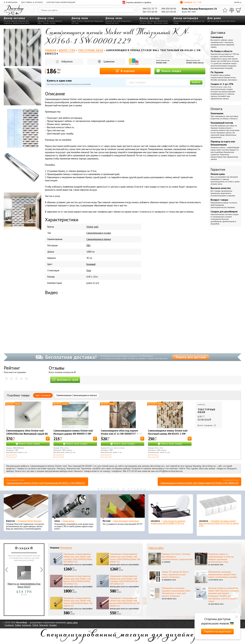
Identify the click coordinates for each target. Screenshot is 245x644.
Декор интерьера (186, 18)
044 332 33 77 (150, 9)
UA (235, 2)
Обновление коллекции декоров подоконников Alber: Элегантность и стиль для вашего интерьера (176, 592)
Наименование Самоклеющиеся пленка (77, 395)
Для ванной (221, 21)
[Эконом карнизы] (74, 507)
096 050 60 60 (169, 9)
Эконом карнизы (69, 521)
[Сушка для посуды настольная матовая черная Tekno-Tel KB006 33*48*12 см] (171, 507)
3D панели (51, 21)
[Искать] (135, 10)
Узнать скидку (169, 71)
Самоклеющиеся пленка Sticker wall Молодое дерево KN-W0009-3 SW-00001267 (73, 434)
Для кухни (211, 21)
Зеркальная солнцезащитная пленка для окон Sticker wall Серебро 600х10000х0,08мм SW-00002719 (78, 558)
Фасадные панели (161, 23)
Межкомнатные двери (182, 21)
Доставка (218, 33)
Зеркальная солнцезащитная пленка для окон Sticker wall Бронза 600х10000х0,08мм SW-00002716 (77, 580)
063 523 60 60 (150, 12)
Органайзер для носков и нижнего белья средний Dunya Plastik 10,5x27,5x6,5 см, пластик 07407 (219, 523)
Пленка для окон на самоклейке (78, 565)
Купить (196, 82)
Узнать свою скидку (29, 444)
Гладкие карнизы (11, 21)
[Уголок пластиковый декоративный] (123, 507)
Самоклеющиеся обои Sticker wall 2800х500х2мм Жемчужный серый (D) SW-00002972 (27, 434)
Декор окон (114, 18)
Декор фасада (150, 18)
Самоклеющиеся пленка (99, 239)
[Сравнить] (232, 10)
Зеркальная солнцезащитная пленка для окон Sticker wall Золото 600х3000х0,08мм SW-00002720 (78, 602)
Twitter (18, 625)
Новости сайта (156, 548)
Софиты (149, 23)
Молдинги (42, 21)
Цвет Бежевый (43, 395)
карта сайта (72, 622)
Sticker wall (161, 63)
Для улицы (231, 21)
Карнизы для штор (113, 21)
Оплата (216, 109)
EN (238, 2)
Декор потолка (14, 18)
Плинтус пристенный (85, 21)
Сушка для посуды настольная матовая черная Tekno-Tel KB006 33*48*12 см (168, 522)
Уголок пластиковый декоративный (126, 521)
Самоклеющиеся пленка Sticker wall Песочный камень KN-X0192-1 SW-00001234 (168, 434)
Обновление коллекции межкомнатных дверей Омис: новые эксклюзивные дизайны (223, 574)
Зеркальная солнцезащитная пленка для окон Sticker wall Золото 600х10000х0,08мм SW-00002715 (125, 558)
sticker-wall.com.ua (195, 63)
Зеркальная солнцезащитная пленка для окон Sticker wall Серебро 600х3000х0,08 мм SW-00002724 (124, 580)
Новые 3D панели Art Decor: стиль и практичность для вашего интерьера (175, 574)
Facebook (9, 625)
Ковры (74, 21)
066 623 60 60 (169, 12)
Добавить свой (65, 380)
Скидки (191, 2)
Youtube (53, 625)
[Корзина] (239, 10)
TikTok (35, 625)
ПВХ (88, 245)
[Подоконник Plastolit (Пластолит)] (26, 507)
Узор (89, 270)
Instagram (26, 625)
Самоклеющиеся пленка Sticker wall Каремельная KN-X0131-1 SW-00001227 (46, 483)
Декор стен (46, 18)
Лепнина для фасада (148, 21)
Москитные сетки (112, 23)
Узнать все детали (191, 357)
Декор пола (80, 18)
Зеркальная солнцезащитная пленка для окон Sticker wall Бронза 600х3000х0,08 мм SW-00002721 (125, 602)
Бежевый (91, 264)
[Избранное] (225, 10)
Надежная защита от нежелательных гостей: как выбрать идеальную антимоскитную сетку (221, 558)
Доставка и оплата (32, 2)
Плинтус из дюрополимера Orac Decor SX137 (24, 576)
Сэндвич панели (49, 23)
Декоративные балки (21, 23)
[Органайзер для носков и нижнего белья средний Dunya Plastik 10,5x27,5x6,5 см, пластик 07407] (219, 507)
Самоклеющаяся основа (99, 233)
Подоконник (126, 21)
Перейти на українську (217, 631)
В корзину (125, 71)
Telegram (44, 625)
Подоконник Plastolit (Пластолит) (30, 521)
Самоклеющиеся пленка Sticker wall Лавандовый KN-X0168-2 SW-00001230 (199, 483)
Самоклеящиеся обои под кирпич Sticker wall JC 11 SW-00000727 (119, 432)
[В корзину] (48, 439)
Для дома (214, 18)
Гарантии (218, 169)
